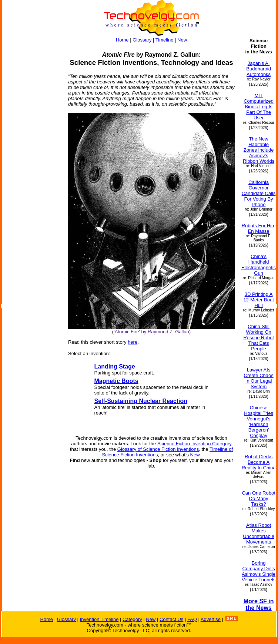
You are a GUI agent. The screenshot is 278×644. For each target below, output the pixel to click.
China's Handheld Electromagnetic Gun (259, 265)
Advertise (211, 619)
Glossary (142, 40)
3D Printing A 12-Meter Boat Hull (258, 300)
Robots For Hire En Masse (259, 228)
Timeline (165, 40)
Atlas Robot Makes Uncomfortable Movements (259, 534)
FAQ (192, 619)
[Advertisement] (32, 149)
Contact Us (171, 619)
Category (132, 619)
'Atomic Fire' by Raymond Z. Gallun (151, 332)
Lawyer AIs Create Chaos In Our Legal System (259, 378)
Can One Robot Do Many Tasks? (258, 498)
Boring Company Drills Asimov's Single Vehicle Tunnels (259, 571)
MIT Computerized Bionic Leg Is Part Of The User (259, 107)
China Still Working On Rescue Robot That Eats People (258, 338)
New (182, 40)
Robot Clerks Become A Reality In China (259, 462)
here (133, 342)
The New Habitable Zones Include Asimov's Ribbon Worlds (259, 150)
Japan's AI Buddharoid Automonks (259, 69)
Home (122, 40)
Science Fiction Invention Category (195, 444)
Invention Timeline (99, 619)
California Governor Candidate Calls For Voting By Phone (259, 193)
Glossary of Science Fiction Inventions (158, 449)
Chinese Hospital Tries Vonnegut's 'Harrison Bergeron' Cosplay (259, 422)
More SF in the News (259, 605)
